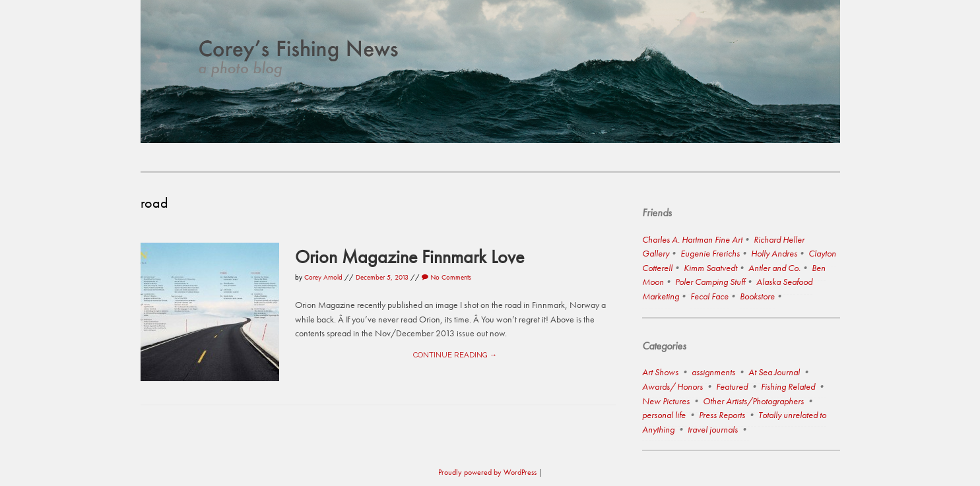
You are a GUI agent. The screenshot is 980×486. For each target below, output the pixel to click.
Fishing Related (788, 386)
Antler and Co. (774, 268)
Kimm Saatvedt (710, 268)
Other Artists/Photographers (753, 401)
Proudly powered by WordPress (487, 472)
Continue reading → (455, 355)
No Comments (446, 277)
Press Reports (722, 415)
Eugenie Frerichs (710, 253)
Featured (732, 386)
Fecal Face (709, 296)
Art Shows (660, 372)
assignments (713, 372)
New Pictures (666, 401)
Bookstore (757, 296)
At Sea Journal (774, 372)
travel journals (713, 429)
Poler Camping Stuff (710, 282)
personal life (664, 415)
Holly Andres (774, 253)
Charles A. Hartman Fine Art (692, 239)
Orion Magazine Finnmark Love (409, 257)
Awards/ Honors (672, 386)
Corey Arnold (323, 277)
